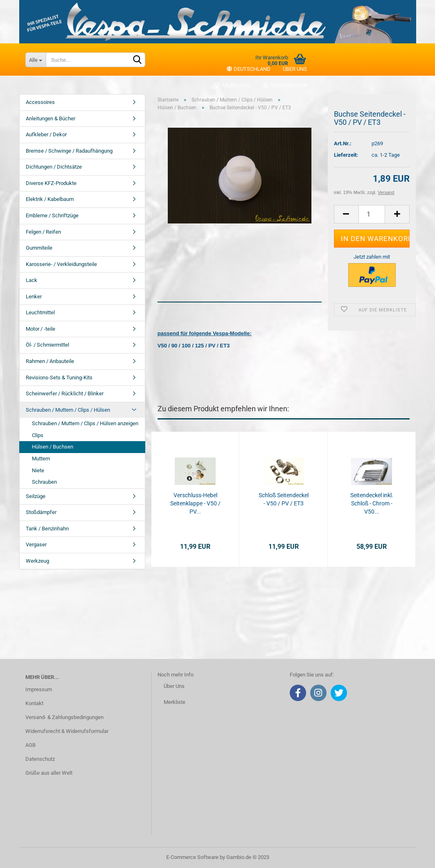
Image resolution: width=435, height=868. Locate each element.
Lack (32, 280)
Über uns (295, 69)
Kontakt (34, 703)
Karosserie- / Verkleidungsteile (61, 264)
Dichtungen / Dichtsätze (54, 167)
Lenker (34, 296)
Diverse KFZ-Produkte (51, 183)
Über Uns (174, 686)
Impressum (39, 689)
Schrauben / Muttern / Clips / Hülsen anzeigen (85, 423)
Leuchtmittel (40, 312)
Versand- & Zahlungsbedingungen (64, 717)
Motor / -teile (41, 329)
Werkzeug (37, 561)
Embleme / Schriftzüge (52, 215)
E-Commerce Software (192, 857)
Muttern (41, 459)
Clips (38, 435)
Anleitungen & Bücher (51, 118)
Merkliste (232, 85)
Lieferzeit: (346, 155)
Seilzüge (36, 496)
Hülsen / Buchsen (53, 447)
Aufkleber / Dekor (46, 134)
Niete (38, 470)
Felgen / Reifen (43, 232)
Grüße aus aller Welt (49, 773)
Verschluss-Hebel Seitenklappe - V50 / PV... (195, 503)
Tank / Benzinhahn (47, 529)
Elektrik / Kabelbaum (50, 199)
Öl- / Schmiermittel (47, 345)
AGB (30, 745)
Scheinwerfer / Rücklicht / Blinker (65, 393)
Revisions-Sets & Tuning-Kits (59, 378)
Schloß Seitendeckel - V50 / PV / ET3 (284, 499)
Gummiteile (39, 248)
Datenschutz (40, 759)
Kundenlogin (285, 85)
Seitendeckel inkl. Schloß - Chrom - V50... (372, 503)
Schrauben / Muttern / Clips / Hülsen (68, 410)
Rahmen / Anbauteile (50, 361)
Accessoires (40, 102)
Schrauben (44, 482)
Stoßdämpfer (41, 512)
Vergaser (36, 544)
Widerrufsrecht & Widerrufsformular (67, 731)
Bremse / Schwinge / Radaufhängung (69, 151)
